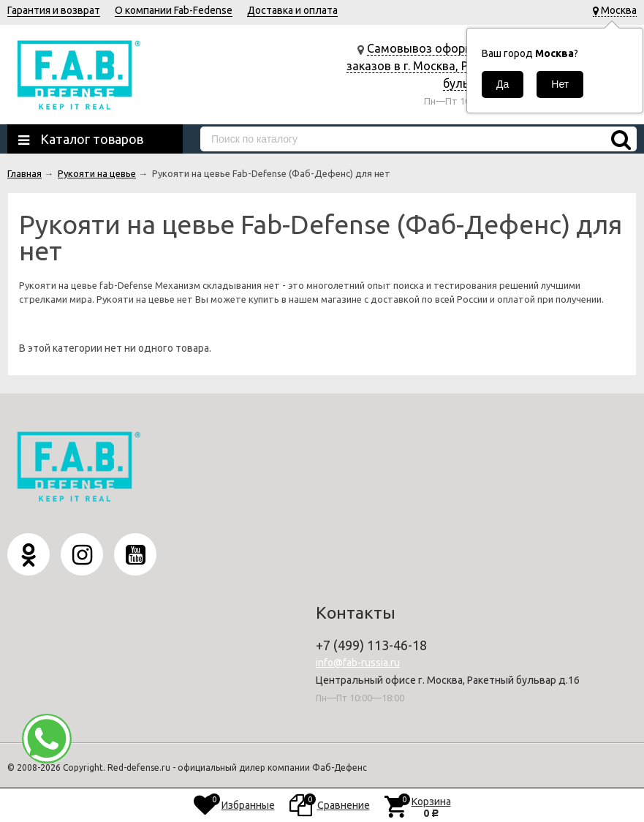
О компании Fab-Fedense (174, 10)
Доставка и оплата (292, 10)
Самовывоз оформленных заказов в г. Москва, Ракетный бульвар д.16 (431, 66)
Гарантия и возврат (54, 10)
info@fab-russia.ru (358, 663)
